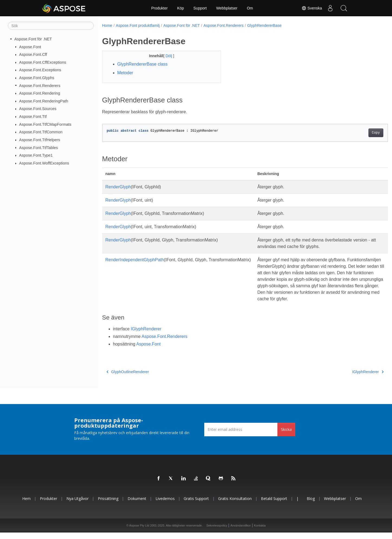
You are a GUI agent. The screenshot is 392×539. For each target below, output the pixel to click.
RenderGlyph (118, 187)
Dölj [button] (165, 56)
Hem (26, 505)
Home (107, 25)
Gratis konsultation (235, 505)
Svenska (312, 8)
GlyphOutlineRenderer (128, 378)
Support (200, 8)
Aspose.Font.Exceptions (40, 70)
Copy (356, 133)
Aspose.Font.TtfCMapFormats (45, 124)
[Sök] (51, 26)
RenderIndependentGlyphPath (135, 260)
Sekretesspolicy (217, 532)
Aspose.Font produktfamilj (138, 25)
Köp (181, 8)
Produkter (159, 8)
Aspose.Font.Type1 (36, 155)
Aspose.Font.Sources (38, 109)
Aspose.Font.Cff (33, 54)
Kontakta (260, 532)
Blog (311, 505)
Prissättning (108, 505)
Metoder (125, 73)
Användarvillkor (240, 532)
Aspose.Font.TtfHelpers (40, 140)
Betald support (274, 505)
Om (250, 8)
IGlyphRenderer (146, 335)
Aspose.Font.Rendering (40, 93)
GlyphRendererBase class (142, 64)
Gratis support (196, 505)
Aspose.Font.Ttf (33, 117)
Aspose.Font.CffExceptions (43, 62)
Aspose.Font (30, 47)
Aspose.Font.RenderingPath (44, 101)
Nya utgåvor (77, 505)
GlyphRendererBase (264, 25)
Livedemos (165, 505)
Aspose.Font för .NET (33, 39)
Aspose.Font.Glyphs (37, 78)
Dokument (137, 505)
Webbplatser (227, 8)
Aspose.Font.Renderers (40, 85)
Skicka (286, 436)
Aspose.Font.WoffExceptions (44, 163)
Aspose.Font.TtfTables (39, 147)
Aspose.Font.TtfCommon (41, 132)
